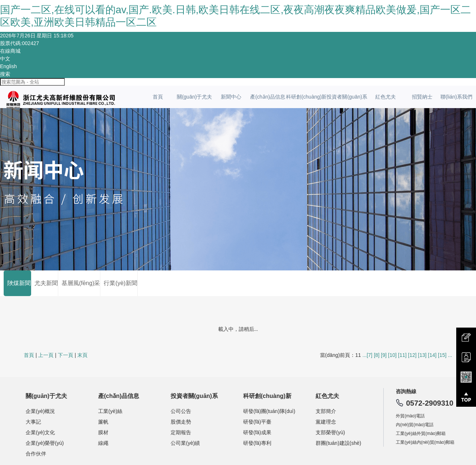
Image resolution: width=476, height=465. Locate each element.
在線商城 (10, 51)
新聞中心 (231, 97)
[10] (392, 355)
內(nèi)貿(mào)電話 (415, 425)
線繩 (103, 443)
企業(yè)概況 (40, 411)
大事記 (33, 422)
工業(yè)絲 (110, 411)
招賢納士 (422, 97)
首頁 (158, 97)
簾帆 (103, 422)
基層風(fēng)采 (79, 283)
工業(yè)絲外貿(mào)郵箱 (421, 433)
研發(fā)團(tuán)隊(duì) (269, 411)
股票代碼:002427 (20, 43)
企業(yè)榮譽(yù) (45, 443)
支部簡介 (326, 411)
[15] (442, 355)
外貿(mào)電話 (410, 416)
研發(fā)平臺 (257, 422)
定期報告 (181, 432)
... (365, 355)
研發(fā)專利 (257, 443)
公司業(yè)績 (185, 443)
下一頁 (66, 355)
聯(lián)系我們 (456, 97)
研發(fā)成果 (257, 432)
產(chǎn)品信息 (268, 97)
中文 (5, 59)
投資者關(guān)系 (347, 97)
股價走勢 (181, 422)
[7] (369, 355)
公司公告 (181, 411)
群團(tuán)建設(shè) (338, 443)
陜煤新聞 (17, 283)
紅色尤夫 (386, 97)
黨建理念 (326, 422)
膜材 (103, 432)
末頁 (82, 355)
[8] (377, 355)
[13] (422, 355)
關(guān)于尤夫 (194, 97)
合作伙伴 (36, 454)
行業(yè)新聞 (119, 283)
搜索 (5, 74)
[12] (412, 355)
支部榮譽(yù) (330, 432)
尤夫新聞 (44, 283)
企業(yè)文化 (40, 432)
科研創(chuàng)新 (306, 97)
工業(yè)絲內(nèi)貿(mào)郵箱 (425, 442)
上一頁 (46, 355)
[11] (402, 355)
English (8, 66)
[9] (384, 355)
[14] (432, 355)
